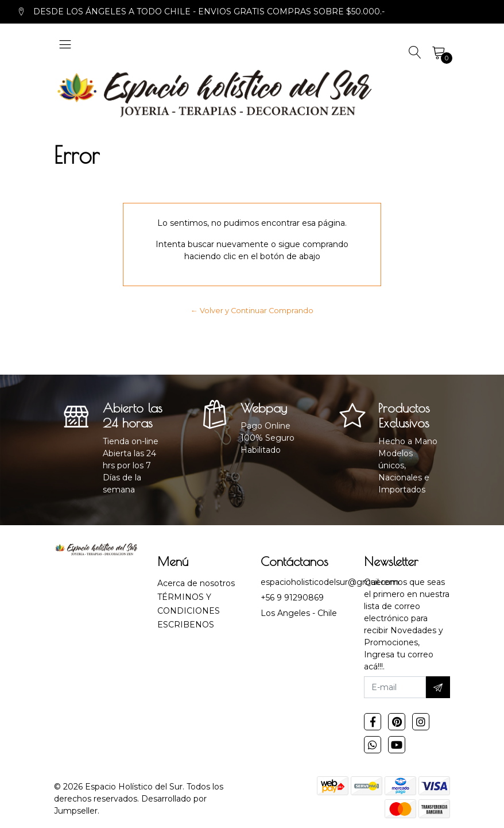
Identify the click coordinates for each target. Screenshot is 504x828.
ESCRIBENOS (186, 625)
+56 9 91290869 (292, 598)
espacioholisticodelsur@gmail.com (330, 582)
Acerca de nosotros (196, 583)
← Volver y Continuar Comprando (252, 311)
